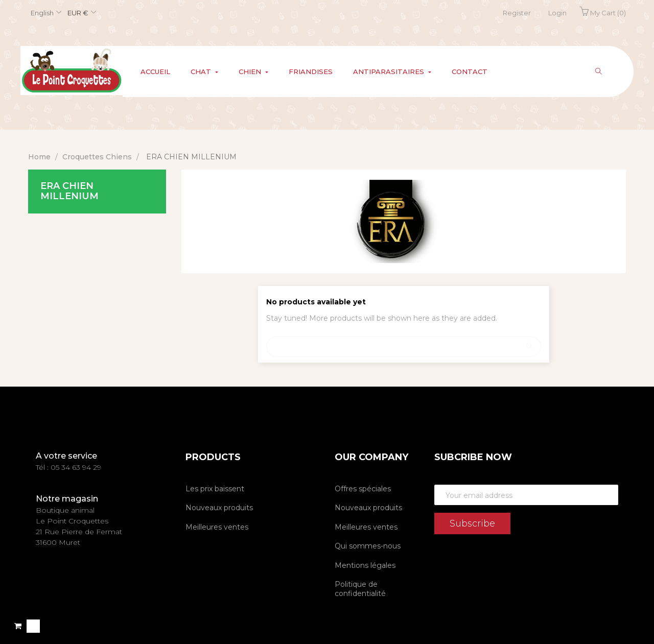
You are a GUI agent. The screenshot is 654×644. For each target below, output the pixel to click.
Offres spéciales (363, 489)
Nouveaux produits (219, 508)
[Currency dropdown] (80, 13)
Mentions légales (365, 565)
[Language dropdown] (45, 13)
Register (517, 13)
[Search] (404, 342)
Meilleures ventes (217, 527)
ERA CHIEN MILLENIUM (69, 191)
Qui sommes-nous (368, 546)
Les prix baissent (215, 489)
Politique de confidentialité (360, 589)
